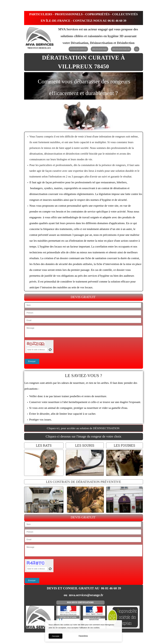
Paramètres (83, 636)
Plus (137, 49)
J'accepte (56, 636)
